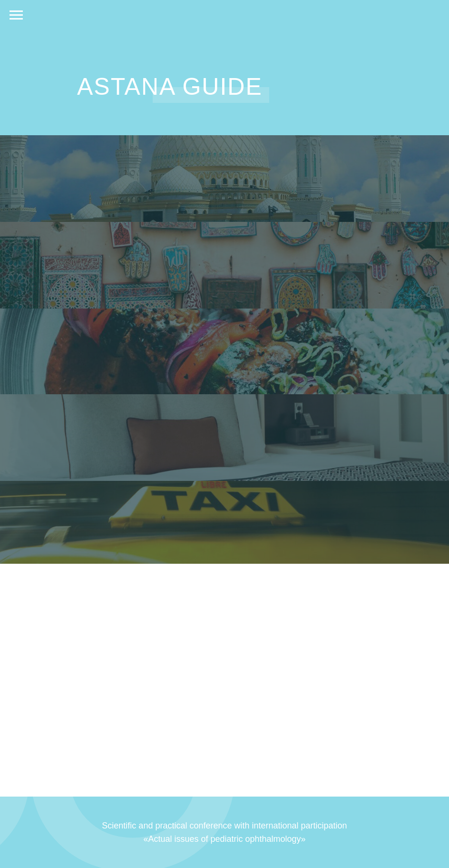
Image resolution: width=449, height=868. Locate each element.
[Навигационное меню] (16, 15)
